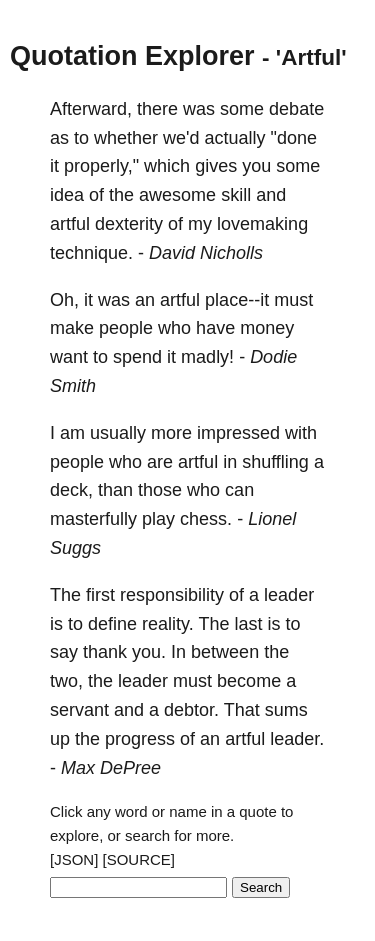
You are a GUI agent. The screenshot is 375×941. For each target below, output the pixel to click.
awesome (177, 195)
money (267, 328)
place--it (237, 300)
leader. (297, 739)
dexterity (129, 224)
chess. (206, 519)
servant (79, 710)
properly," (101, 166)
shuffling (275, 462)
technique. (91, 253)
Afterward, (91, 109)
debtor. (191, 710)
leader (289, 595)
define (112, 624)
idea (67, 195)
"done (294, 138)
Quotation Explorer (132, 56)
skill (236, 195)
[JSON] (74, 859)
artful (70, 224)
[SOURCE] (139, 859)
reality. (168, 624)
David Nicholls (206, 253)
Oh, (64, 300)
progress (140, 739)
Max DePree (111, 768)
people (126, 328)
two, (66, 681)
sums (286, 710)
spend (137, 357)
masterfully (93, 519)
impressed (238, 433)
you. (149, 652)
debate (296, 109)
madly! (207, 357)
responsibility (172, 595)
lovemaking (262, 224)
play (158, 519)
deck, (71, 490)
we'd (181, 138)
